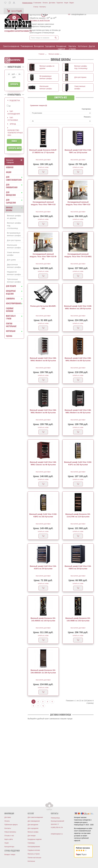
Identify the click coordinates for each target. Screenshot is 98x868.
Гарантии (60, 3)
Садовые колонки (34, 850)
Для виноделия (33, 825)
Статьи (36, 7)
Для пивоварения (34, 821)
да (9, 106)
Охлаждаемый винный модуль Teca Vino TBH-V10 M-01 (43, 256)
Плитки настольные (34, 858)
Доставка (52, 3)
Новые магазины (10, 832)
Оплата (45, 3)
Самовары (31, 843)
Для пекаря (32, 836)
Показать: (87, 117)
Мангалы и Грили (34, 854)
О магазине (37, 3)
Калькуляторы (14, 60)
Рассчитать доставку (43, 160)
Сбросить (14, 84)
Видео (72, 3)
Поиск (14, 141)
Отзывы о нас (9, 836)
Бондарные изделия (35, 839)
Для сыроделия (33, 828)
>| (43, 706)
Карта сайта (9, 839)
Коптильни (31, 861)
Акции (66, 3)
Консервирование (34, 847)
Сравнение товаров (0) (39, 106)
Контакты (43, 7)
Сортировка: (86, 109)
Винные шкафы (33, 832)
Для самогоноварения (35, 817)
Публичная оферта (11, 825)
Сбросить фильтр (15, 148)
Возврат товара (10, 855)
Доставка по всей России (40, 20)
